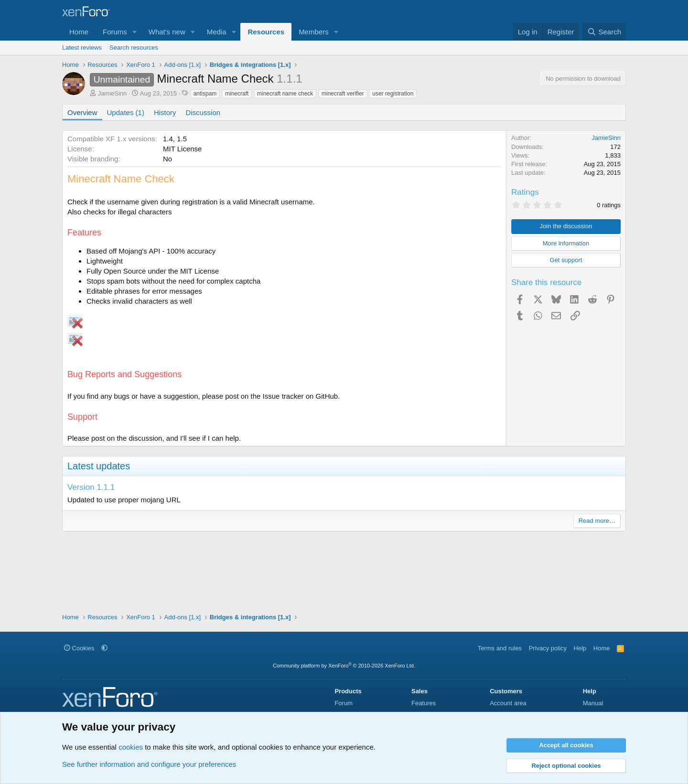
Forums (115, 32)
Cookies (79, 648)
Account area (508, 703)
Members (314, 32)
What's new (167, 32)
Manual (593, 703)
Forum (344, 703)
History (165, 112)
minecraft (237, 94)
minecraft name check (285, 94)
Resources (266, 32)
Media (217, 32)
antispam (205, 94)
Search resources (134, 48)
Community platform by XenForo (344, 666)
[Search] (604, 32)
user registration (393, 94)
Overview (82, 112)
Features (424, 703)
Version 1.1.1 (91, 487)
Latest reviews (82, 48)
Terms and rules (500, 648)
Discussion (203, 112)
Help (580, 648)
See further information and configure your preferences (149, 764)
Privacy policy (548, 648)
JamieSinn (113, 93)
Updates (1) (126, 112)
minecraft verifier (343, 94)
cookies (131, 747)
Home (79, 32)
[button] (135, 32)
